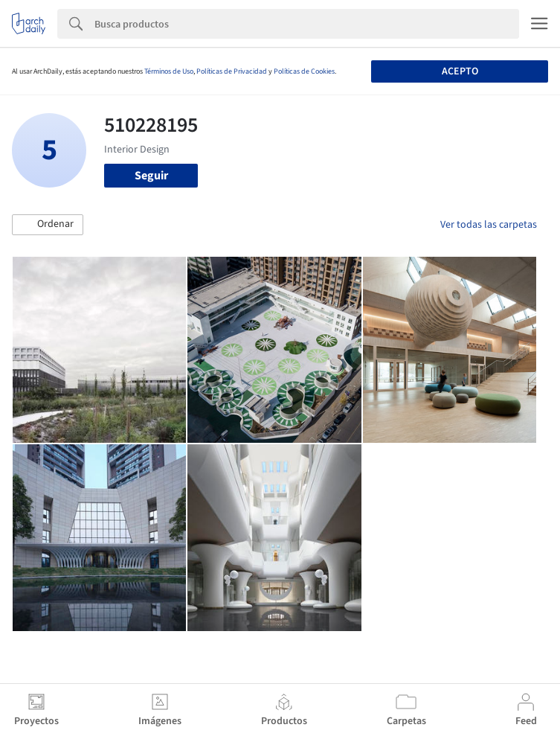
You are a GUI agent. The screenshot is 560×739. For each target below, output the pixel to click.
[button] (48, 225)
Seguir (151, 176)
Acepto (460, 71)
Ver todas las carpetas (489, 225)
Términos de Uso (169, 71)
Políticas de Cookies (304, 71)
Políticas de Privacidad (232, 71)
